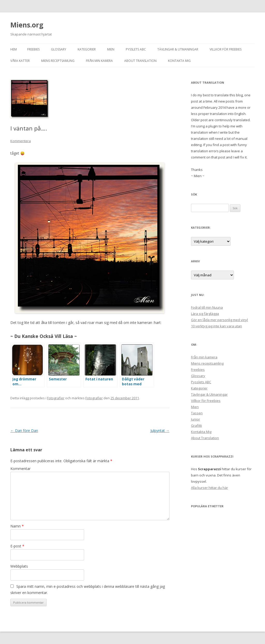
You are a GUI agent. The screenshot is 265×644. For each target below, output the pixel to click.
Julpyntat (160, 430)
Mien (111, 49)
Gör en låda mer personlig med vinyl (219, 320)
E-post (17, 546)
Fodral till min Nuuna (207, 307)
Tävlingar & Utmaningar (178, 49)
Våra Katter (20, 61)
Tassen (197, 413)
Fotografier (56, 398)
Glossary (59, 49)
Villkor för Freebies (226, 49)
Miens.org (27, 25)
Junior (196, 419)
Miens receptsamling (58, 61)
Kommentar (20, 469)
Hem (14, 49)
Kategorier (87, 49)
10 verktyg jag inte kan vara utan (216, 326)
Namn (17, 526)
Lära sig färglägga (205, 314)
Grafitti (196, 425)
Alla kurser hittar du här (209, 488)
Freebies (33, 49)
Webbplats (19, 566)
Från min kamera (99, 61)
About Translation (140, 61)
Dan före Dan (24, 430)
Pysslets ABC (136, 49)
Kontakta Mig (179, 61)
